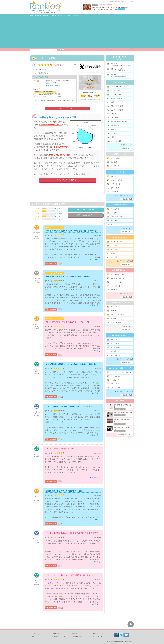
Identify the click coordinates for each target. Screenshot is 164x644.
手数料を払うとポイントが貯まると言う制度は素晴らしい (69, 276)
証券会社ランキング (120, 82)
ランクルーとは (35, 634)
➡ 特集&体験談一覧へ (125, 435)
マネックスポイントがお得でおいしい (61, 449)
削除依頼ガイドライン (79, 637)
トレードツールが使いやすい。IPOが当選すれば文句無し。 (70, 575)
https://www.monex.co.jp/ (40, 69)
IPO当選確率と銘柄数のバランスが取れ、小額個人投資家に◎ (71, 364)
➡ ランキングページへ (126, 145)
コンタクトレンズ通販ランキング (120, 368)
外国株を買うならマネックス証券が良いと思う (65, 491)
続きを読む (96, 260)
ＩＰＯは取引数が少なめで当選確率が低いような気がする (69, 406)
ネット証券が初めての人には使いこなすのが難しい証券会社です (72, 533)
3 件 (59, 208)
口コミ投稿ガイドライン (59, 637)
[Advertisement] (82, 32)
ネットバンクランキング (120, 237)
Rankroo (120, 641)
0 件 (59, 214)
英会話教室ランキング (120, 205)
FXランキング (120, 172)
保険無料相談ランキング (120, 335)
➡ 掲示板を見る (127, 148)
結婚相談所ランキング (120, 270)
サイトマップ (97, 637)
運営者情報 (55, 634)
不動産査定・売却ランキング (120, 303)
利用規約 (75, 634)
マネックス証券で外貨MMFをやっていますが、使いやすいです (71, 231)
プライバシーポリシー (100, 634)
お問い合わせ (35, 637)
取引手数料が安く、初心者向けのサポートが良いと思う (68, 322)
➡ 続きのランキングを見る (124, 196)
